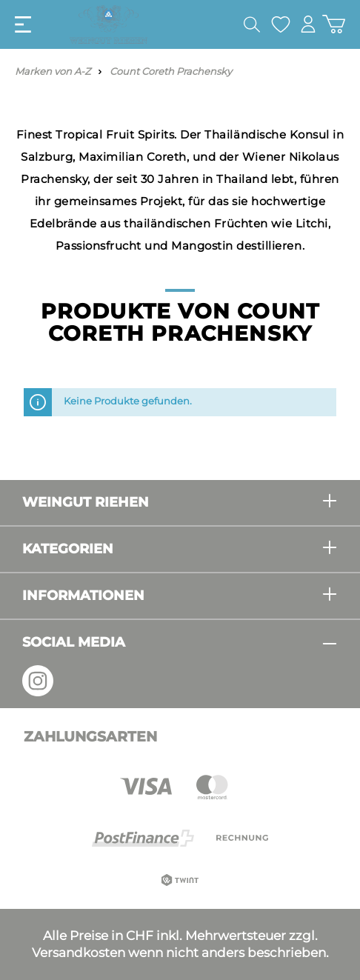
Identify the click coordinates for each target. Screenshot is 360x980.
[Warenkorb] (334, 24)
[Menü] (23, 24)
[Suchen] (252, 24)
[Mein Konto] (308, 24)
